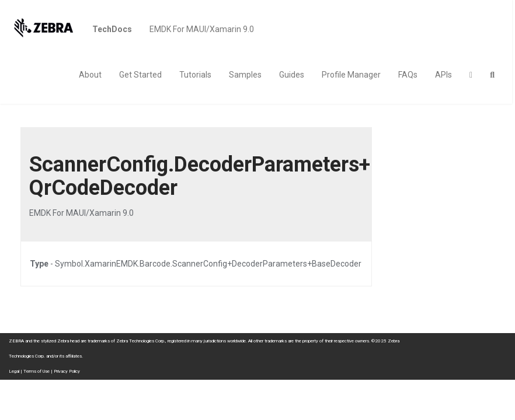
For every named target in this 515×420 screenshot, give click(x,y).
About (90, 75)
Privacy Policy (67, 371)
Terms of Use (36, 371)
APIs (443, 75)
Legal (14, 371)
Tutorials (195, 75)
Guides (292, 75)
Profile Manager (351, 75)
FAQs (408, 75)
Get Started (140, 75)
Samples (245, 75)
